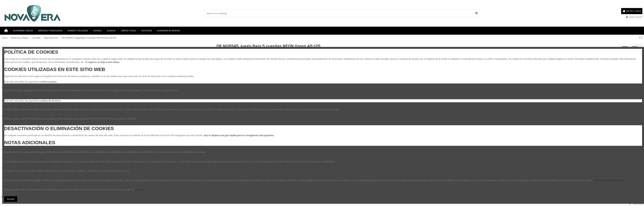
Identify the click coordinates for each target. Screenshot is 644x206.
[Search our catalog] (477, 13)
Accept (11, 199)
